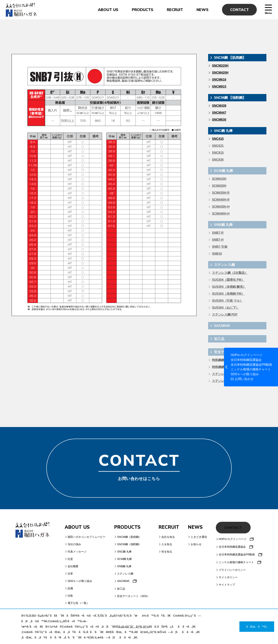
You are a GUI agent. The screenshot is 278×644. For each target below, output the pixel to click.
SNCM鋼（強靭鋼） (129, 544)
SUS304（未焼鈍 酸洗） (229, 287)
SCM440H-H (221, 214)
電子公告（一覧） (78, 603)
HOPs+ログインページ (247, 355)
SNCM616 (219, 80)
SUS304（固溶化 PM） (228, 280)
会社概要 (73, 566)
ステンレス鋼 (224, 265)
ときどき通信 (199, 537)
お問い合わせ (244, 379)
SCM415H (219, 179)
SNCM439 (219, 106)
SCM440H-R (221, 200)
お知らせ (196, 544)
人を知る (167, 544)
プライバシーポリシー (232, 570)
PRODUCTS (143, 10)
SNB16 (217, 254)
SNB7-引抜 (220, 247)
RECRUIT (175, 10)
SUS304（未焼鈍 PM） (228, 294)
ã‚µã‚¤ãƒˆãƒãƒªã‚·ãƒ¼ (134, 626)
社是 (70, 559)
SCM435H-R (221, 193)
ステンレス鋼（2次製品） (230, 273)
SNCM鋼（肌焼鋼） (129, 537)
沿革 (70, 574)
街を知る (167, 552)
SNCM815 (219, 87)
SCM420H (219, 186)
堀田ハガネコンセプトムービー (86, 537)
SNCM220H (220, 66)
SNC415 (218, 139)
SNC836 (218, 160)
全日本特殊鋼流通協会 (246, 360)
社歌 (70, 596)
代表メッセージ (77, 552)
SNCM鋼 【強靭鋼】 (230, 98)
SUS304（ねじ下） (225, 308)
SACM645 (222, 326)
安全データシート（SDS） (133, 596)
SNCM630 (219, 120)
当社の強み (74, 544)
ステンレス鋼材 (223, 374)
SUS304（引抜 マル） (227, 301)
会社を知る (168, 537)
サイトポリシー (228, 577)
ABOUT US (108, 10)
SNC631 (218, 146)
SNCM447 (219, 113)
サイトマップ (227, 585)
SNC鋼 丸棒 (223, 131)
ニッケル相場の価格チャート (251, 369)
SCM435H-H (221, 207)
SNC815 (218, 153)
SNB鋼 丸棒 (223, 225)
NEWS (203, 10)
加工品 (219, 339)
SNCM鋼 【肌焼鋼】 (230, 58)
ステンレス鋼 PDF (225, 315)
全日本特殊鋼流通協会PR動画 (251, 365)
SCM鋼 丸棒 (223, 171)
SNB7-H (218, 240)
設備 (70, 588)
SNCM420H (220, 73)
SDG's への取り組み (245, 374)
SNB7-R (218, 233)
